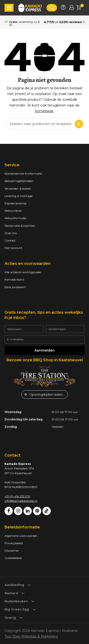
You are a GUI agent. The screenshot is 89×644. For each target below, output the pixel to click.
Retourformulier (16, 218)
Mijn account (13, 248)
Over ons (11, 233)
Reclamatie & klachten (20, 226)
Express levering (15, 203)
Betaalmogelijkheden (19, 181)
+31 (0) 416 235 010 (17, 496)
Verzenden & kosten (18, 189)
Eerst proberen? (15, 287)
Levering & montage (19, 196)
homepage (44, 111)
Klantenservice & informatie (23, 174)
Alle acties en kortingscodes (23, 272)
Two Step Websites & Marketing (31, 636)
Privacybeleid (14, 543)
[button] (9, 8)
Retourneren (13, 211)
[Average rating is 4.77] (64, 22)
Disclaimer (12, 551)
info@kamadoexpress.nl (21, 501)
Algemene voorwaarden (21, 536)
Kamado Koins (14, 279)
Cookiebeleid (13, 558)
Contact (10, 240)
